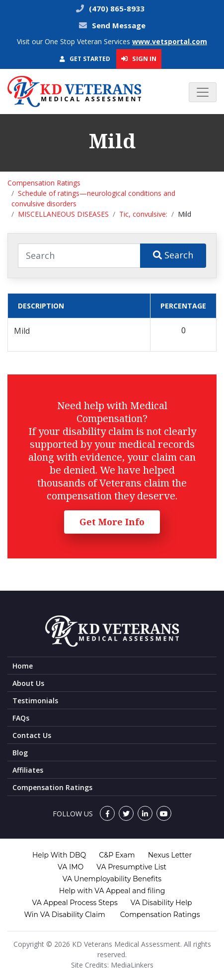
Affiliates (28, 770)
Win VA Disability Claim (64, 915)
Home (23, 666)
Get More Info (112, 522)
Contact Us (32, 735)
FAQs (21, 718)
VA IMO (71, 867)
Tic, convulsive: (143, 214)
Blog (20, 753)
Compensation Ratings (44, 183)
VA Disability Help (161, 903)
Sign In (139, 59)
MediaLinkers (132, 965)
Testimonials (35, 701)
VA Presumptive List (131, 867)
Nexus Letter (170, 855)
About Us (28, 683)
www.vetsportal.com (170, 41)
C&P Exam (117, 855)
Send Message (119, 25)
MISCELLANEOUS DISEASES (63, 214)
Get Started (85, 59)
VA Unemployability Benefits (112, 879)
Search (173, 255)
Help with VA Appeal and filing (112, 891)
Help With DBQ (59, 855)
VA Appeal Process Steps (75, 903)
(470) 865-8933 (116, 8)
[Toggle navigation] (203, 92)
